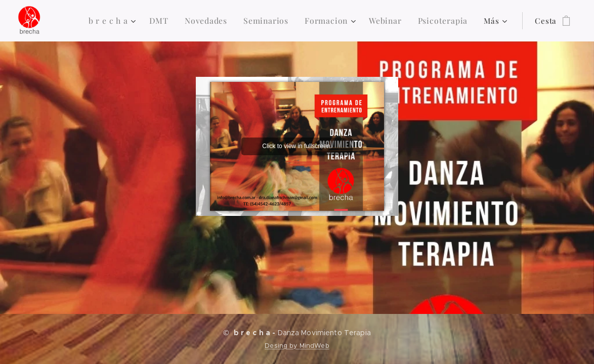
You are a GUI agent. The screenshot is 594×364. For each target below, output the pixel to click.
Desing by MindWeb (297, 346)
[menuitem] (121, 21)
